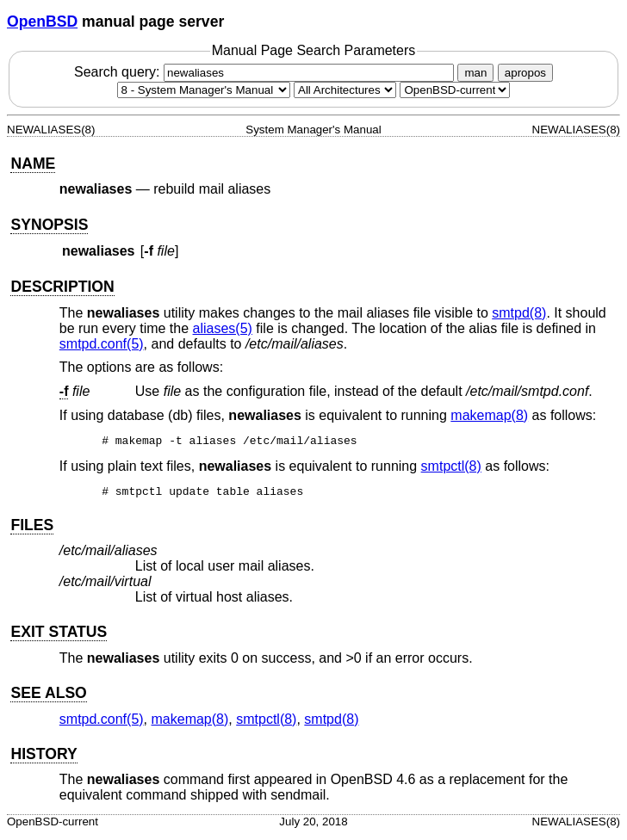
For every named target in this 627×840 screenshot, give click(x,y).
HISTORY (43, 759)
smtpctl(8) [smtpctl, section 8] (451, 469)
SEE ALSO (48, 698)
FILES (32, 530)
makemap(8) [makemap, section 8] (489, 415)
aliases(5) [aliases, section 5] (223, 328)
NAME (33, 164)
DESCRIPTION (62, 287)
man (475, 73)
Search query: (266, 72)
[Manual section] (204, 90)
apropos (525, 73)
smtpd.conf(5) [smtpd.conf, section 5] (102, 344)
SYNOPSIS (49, 225)
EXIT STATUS (59, 637)
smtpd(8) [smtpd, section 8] (519, 313)
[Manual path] (455, 90)
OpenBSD (42, 22)
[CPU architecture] (345, 90)
